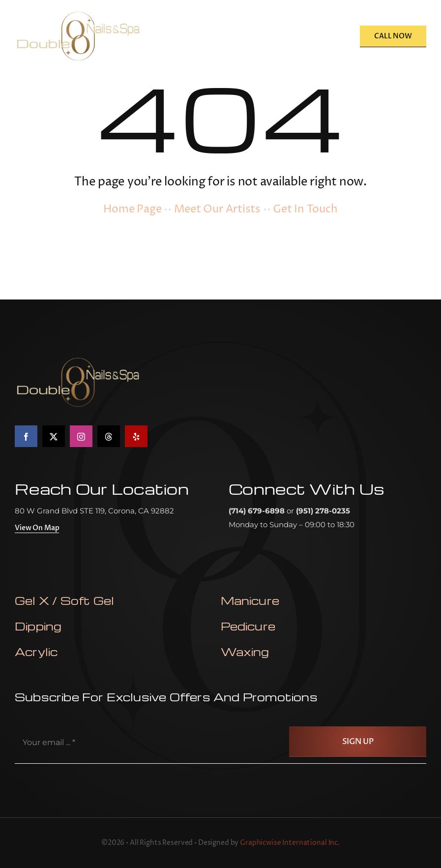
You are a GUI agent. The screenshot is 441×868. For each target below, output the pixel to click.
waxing (245, 652)
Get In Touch (305, 210)
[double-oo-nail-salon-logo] (78, 14)
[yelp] (136, 436)
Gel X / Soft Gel (64, 600)
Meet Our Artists (217, 210)
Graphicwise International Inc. (290, 843)
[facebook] (26, 436)
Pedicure (248, 626)
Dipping (38, 626)
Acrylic (36, 652)
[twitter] (54, 436)
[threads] (109, 436)
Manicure (250, 600)
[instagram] (81, 436)
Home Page (132, 210)
